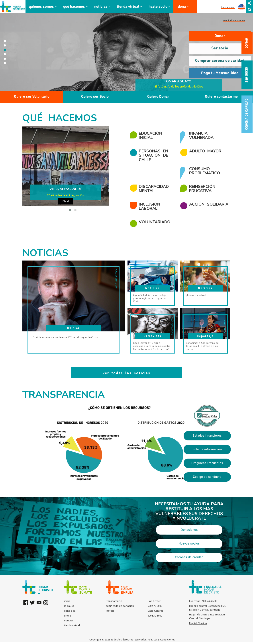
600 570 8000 (155, 606)
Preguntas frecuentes (207, 463)
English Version (198, 623)
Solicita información (207, 449)
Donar (220, 36)
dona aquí (70, 611)
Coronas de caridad (189, 557)
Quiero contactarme (221, 97)
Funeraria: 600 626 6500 (203, 601)
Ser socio (220, 48)
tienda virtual (128, 7)
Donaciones (189, 530)
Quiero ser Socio (95, 97)
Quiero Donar (158, 97)
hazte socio (158, 7)
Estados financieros (207, 436)
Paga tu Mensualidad (220, 73)
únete (67, 616)
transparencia (228, 7)
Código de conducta (207, 477)
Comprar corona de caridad (220, 61)
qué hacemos (74, 7)
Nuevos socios (189, 544)
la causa (69, 606)
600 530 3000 (155, 616)
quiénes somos (41, 7)
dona (182, 7)
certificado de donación (234, 20)
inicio (67, 601)
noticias (101, 7)
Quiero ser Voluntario (32, 97)
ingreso (110, 611)
